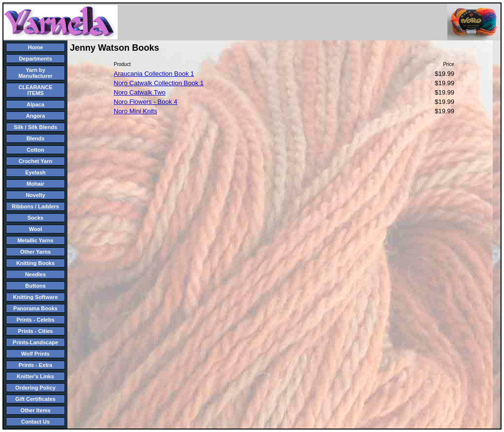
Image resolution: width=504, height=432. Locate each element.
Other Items (35, 410)
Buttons (35, 286)
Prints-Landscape (35, 342)
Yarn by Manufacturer (35, 73)
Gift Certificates (35, 399)
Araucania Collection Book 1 (154, 74)
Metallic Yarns (35, 240)
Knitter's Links (35, 376)
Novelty (35, 195)
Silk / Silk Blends (35, 127)
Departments (35, 59)
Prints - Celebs (35, 320)
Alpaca (35, 104)
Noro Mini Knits (135, 111)
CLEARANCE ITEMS (35, 90)
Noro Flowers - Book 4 (145, 102)
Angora (36, 116)
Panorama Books (35, 308)
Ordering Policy (35, 388)
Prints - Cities (36, 331)
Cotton (35, 150)
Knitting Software (35, 297)
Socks (35, 218)
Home (36, 47)
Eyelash (35, 172)
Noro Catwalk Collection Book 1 (159, 83)
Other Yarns (35, 252)
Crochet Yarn (35, 161)
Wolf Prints (35, 354)
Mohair (35, 184)
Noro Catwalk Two (140, 92)
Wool (36, 229)
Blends (36, 138)
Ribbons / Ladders (35, 206)
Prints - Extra (35, 365)
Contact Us (35, 422)
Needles (35, 274)
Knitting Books (35, 263)
